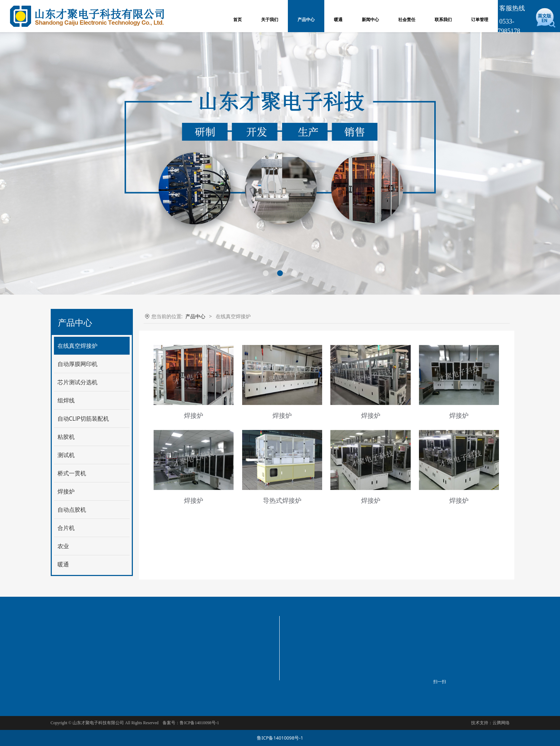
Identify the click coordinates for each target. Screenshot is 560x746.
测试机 (66, 455)
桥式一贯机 (72, 473)
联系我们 (443, 20)
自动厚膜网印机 (77, 364)
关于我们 (270, 20)
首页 (237, 20)
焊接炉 (66, 491)
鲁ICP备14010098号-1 (280, 738)
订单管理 (480, 20)
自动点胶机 (72, 510)
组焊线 (66, 400)
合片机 (66, 528)
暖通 (338, 20)
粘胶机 (66, 437)
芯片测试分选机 (77, 382)
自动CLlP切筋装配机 (83, 419)
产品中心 (306, 20)
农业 (63, 546)
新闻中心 (370, 20)
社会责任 (407, 20)
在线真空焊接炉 (77, 346)
